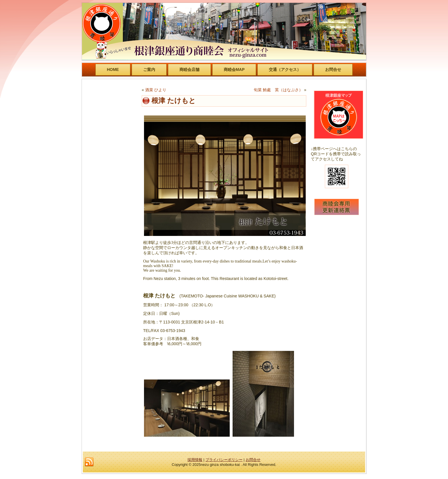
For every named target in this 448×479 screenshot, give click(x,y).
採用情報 (195, 460)
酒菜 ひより (156, 90)
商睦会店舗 (189, 69)
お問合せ (333, 69)
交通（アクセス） (285, 69)
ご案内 (149, 69)
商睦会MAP (234, 69)
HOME (113, 69)
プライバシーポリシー (224, 460)
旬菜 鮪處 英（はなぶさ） (278, 90)
